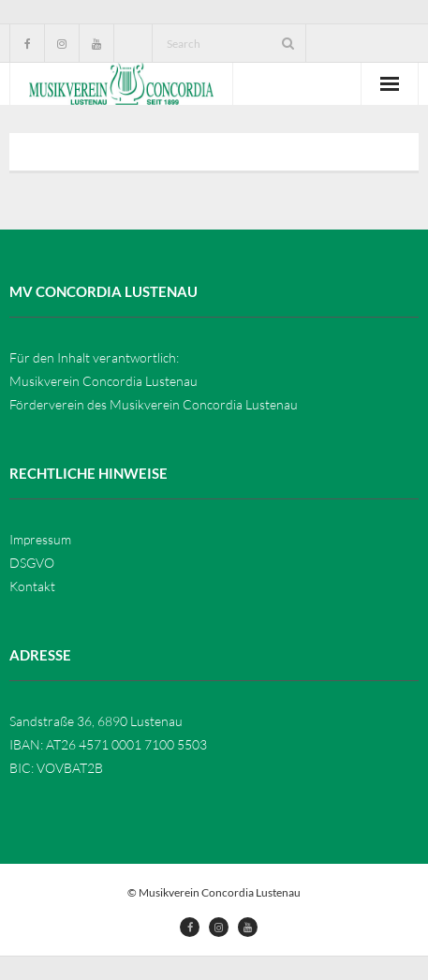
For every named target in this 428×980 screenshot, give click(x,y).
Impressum (40, 539)
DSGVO (32, 563)
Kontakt (32, 586)
